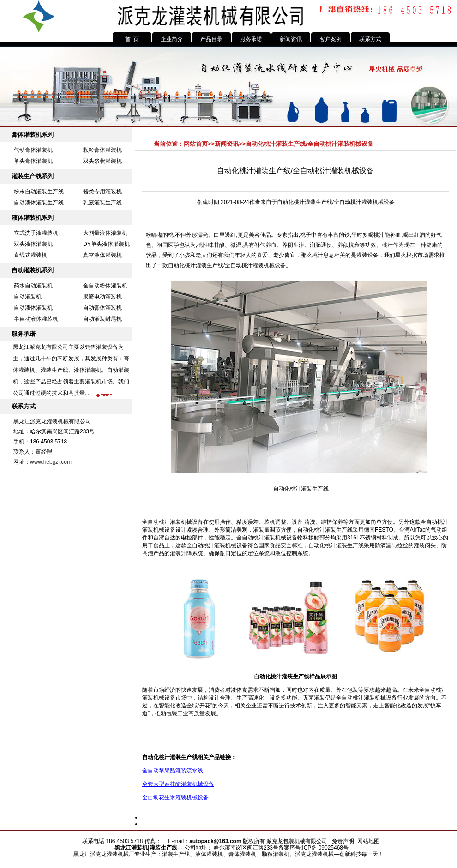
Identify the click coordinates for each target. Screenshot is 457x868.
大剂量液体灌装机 (105, 233)
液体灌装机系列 (33, 218)
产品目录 (211, 39)
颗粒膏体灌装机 (102, 150)
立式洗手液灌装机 (36, 233)
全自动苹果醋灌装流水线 (173, 771)
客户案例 (331, 39)
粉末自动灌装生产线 (39, 192)
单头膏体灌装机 (33, 161)
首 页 (132, 39)
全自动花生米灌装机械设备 (175, 797)
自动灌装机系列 (33, 270)
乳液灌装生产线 (102, 203)
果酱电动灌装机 (102, 297)
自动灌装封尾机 (102, 319)
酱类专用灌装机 (102, 192)
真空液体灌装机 (102, 255)
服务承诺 (251, 39)
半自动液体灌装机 (36, 319)
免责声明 (343, 841)
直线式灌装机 (30, 255)
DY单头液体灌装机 (106, 244)
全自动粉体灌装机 (105, 286)
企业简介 (172, 39)
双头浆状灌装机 (102, 161)
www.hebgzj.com (51, 462)
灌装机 (139, 848)
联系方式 (370, 39)
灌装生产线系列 (33, 176)
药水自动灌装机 (33, 286)
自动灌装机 (28, 297)
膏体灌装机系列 (33, 135)
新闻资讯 (291, 39)
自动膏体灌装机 (102, 308)
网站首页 (196, 144)
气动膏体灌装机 (33, 150)
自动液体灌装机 (33, 308)
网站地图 (368, 841)
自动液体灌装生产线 (39, 203)
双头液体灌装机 (33, 244)
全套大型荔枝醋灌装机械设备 (178, 784)
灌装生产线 (210, 265)
